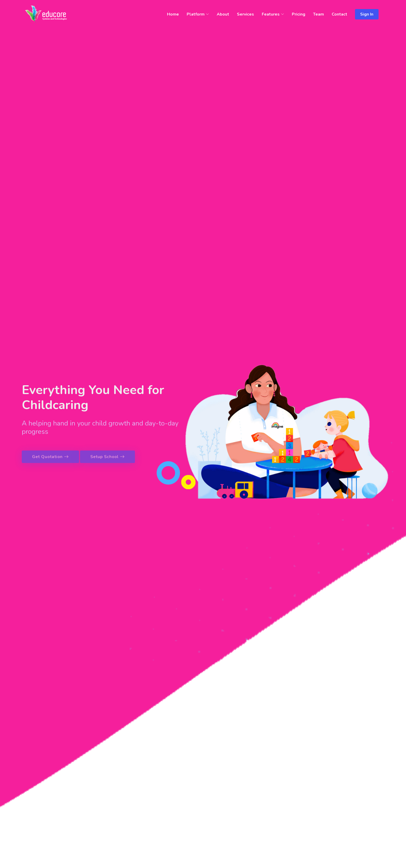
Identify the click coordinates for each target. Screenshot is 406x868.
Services (245, 14)
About (223, 14)
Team (318, 14)
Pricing (299, 14)
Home (173, 14)
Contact (339, 14)
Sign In (367, 14)
